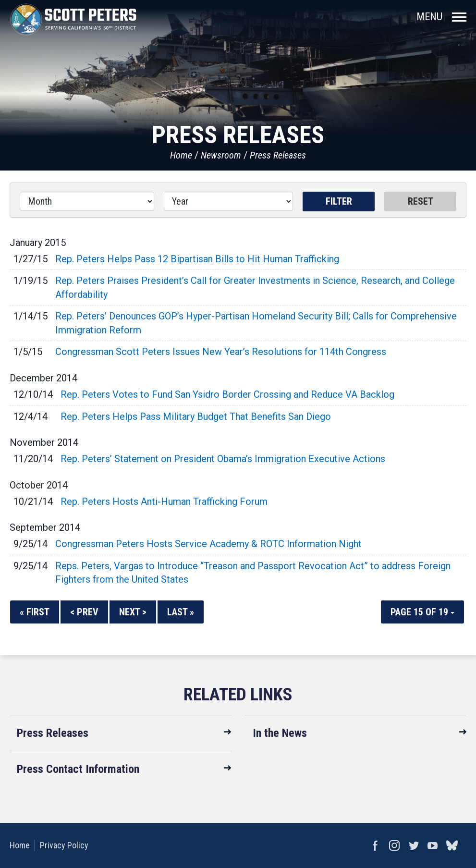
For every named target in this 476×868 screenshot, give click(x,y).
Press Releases (278, 155)
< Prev (84, 612)
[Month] (87, 201)
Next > (133, 612)
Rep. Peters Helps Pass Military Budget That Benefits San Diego (196, 416)
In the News (280, 733)
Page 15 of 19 (422, 612)
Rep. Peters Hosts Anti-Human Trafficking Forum (164, 501)
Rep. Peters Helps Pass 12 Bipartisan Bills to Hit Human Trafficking (197, 259)
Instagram (394, 845)
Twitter (414, 845)
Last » (181, 612)
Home (181, 155)
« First (35, 612)
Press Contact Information (78, 769)
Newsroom (221, 155)
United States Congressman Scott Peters (73, 19)
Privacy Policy (64, 845)
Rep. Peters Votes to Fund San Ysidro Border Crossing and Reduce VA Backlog (227, 394)
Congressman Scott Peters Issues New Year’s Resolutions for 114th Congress (221, 352)
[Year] (228, 201)
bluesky (452, 845)
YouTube (433, 845)
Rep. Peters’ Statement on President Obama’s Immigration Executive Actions (223, 459)
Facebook (375, 845)
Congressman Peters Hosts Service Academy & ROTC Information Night (208, 544)
